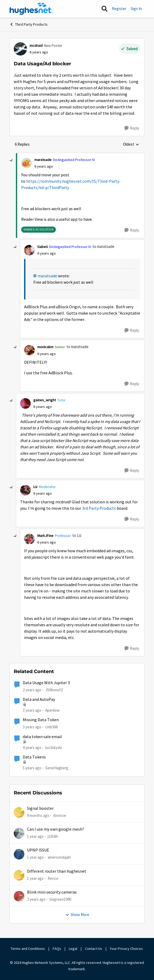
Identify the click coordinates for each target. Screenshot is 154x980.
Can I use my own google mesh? (56, 829)
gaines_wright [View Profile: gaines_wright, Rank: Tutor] (45, 400)
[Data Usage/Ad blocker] (44, 166)
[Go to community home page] (31, 9)
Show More (77, 915)
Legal (73, 949)
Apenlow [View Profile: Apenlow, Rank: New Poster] (52, 710)
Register (119, 9)
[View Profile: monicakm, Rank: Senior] (29, 350)
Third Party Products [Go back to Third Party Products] (29, 24)
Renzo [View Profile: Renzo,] (53, 878)
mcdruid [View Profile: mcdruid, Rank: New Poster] (36, 45)
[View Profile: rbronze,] (19, 812)
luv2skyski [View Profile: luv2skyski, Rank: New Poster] (54, 747)
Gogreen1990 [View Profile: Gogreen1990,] (60, 899)
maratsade (47, 276)
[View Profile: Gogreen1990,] (19, 896)
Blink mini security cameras (52, 892)
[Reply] (132, 128)
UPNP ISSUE (38, 850)
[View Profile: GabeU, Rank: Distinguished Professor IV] (29, 250)
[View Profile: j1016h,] (19, 833)
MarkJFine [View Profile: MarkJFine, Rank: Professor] (45, 536)
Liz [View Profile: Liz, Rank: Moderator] (35, 487)
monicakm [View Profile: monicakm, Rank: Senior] (45, 347)
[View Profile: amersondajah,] (19, 854)
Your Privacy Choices (127, 949)
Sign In (136, 9)
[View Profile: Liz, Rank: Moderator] (25, 490)
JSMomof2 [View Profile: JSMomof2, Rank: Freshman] (54, 690)
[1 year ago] (35, 837)
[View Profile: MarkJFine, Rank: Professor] (29, 539)
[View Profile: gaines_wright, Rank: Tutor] (25, 403)
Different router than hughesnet (57, 871)
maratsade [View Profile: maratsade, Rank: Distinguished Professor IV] (43, 160)
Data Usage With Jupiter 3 (46, 683)
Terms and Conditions (28, 949)
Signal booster (40, 808)
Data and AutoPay (39, 700)
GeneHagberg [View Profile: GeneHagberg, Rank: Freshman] (57, 768)
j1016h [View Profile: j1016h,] (53, 836)
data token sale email (42, 737)
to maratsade (103, 247)
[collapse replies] (11, 160)
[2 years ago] (36, 900)
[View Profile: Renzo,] (19, 875)
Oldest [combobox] (131, 145)
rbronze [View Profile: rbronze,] (60, 815)
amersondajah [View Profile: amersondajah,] (59, 857)
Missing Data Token (41, 720)
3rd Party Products (99, 508)
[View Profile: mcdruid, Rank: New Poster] (20, 49)
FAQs (57, 949)
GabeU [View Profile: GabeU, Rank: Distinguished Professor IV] (43, 247)
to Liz (77, 535)
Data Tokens (34, 757)
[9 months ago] (38, 815)
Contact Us (94, 949)
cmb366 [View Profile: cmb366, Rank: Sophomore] (51, 727)
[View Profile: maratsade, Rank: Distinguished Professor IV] (26, 163)
